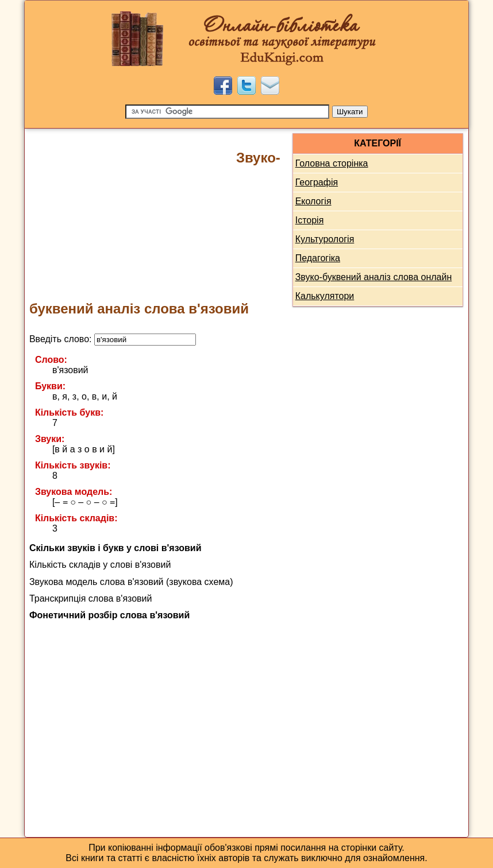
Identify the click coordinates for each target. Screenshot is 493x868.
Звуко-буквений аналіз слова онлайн (374, 277)
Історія (310, 220)
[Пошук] (227, 112)
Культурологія (325, 239)
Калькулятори (325, 296)
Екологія (313, 201)
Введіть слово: (113, 339)
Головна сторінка (332, 163)
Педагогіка (318, 258)
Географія (317, 182)
